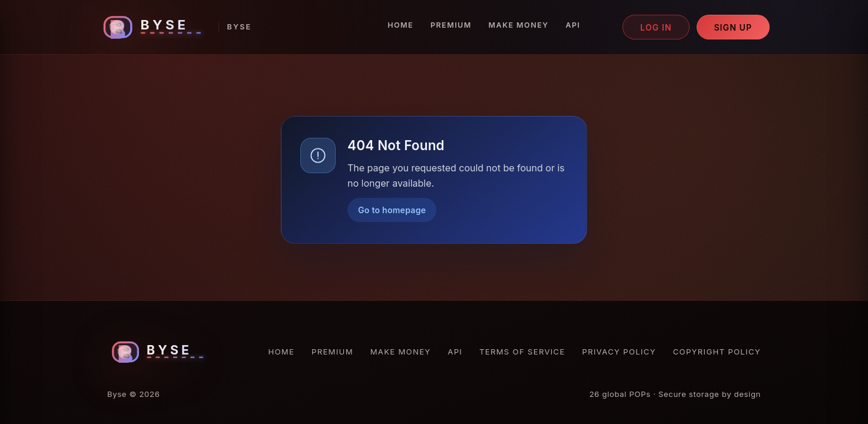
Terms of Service (522, 352)
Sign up (733, 27)
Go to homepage (392, 210)
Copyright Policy (717, 352)
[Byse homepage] (175, 27)
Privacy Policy (619, 352)
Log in (656, 27)
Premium (451, 25)
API (573, 25)
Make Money (519, 25)
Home (400, 25)
